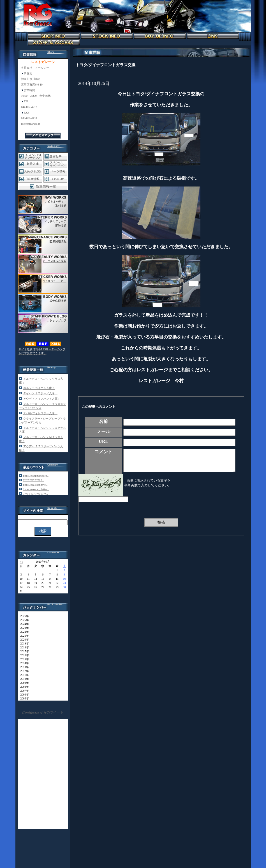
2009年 (23, 683)
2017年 (23, 651)
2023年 (23, 628)
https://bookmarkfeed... (36, 476)
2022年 (23, 632)
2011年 (23, 675)
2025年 (23, 620)
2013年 (23, 667)
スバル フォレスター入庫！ (41, 413)
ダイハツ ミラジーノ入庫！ (41, 393)
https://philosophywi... (36, 485)
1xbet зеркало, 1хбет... (36, 489)
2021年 (23, 636)
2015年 (23, 659)
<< (21, 562)
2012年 (23, 671)
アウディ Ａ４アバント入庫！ (42, 399)
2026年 (23, 616)
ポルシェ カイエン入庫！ (39, 388)
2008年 (23, 687)
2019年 (23, 643)
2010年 (23, 679)
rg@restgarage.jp (31, 124)
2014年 (23, 663)
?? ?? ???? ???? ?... (34, 480)
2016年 (23, 655)
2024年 (23, 624)
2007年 (23, 691)
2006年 (23, 695)
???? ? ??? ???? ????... (36, 494)
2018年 (23, 647)
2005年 (23, 698)
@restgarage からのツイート (43, 712)
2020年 (23, 640)
